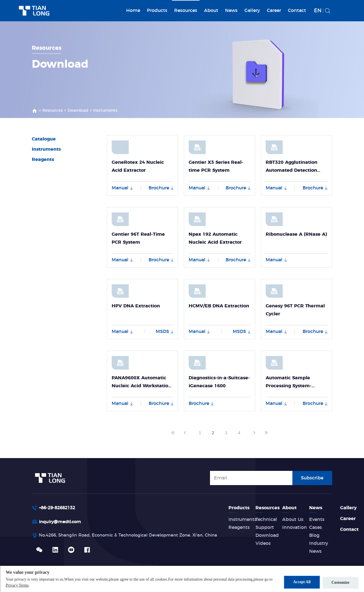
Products (157, 11)
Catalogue (44, 139)
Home (133, 11)
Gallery (252, 11)
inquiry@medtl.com (62, 522)
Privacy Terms (21, 586)
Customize (341, 582)
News (231, 11)
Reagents (43, 160)
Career (274, 11)
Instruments (105, 111)
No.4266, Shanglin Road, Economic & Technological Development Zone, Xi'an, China (135, 536)
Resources (186, 11)
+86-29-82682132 (59, 508)
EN (318, 11)
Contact (297, 11)
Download (78, 111)
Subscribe (312, 477)
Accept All (299, 582)
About (211, 11)
